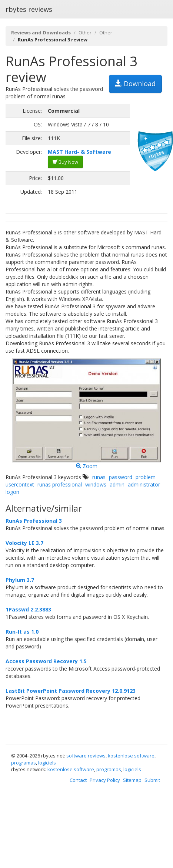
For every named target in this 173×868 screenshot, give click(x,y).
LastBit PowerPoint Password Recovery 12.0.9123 (71, 691)
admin (117, 484)
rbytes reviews (29, 9)
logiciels (47, 763)
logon (12, 492)
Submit (152, 780)
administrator (144, 484)
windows (96, 484)
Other (85, 33)
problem (146, 477)
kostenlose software (131, 756)
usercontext (20, 484)
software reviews (86, 756)
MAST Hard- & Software (79, 152)
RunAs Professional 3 (34, 521)
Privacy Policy (105, 780)
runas (99, 477)
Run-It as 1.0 (22, 632)
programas (24, 763)
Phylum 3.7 (20, 580)
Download (135, 84)
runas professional (60, 484)
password (121, 477)
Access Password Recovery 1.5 (46, 661)
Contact (78, 780)
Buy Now (65, 162)
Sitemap (132, 780)
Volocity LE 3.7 (24, 543)
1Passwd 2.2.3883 (28, 609)
